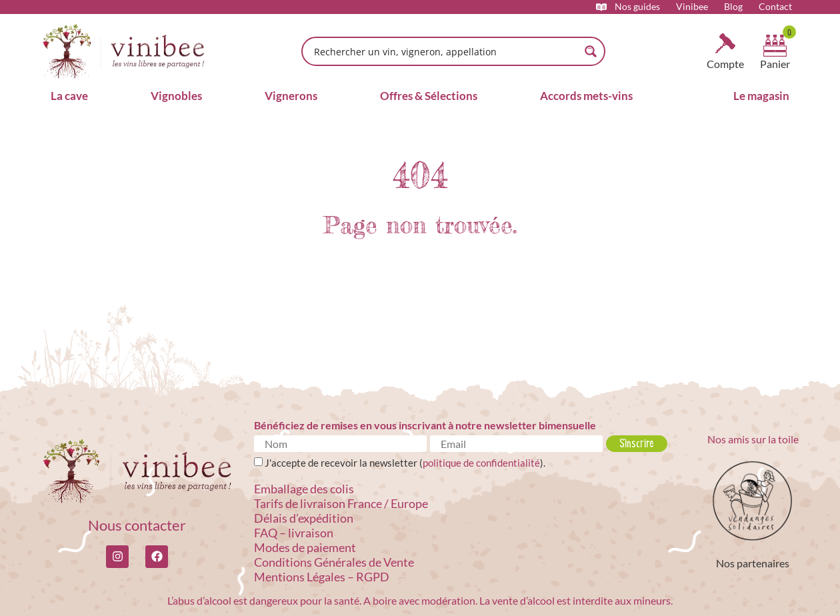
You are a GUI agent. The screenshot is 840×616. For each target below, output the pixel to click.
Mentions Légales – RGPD (322, 577)
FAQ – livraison (294, 533)
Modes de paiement (305, 547)
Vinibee (692, 7)
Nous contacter (137, 525)
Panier (775, 64)
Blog (733, 7)
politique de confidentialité (481, 463)
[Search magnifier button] (591, 51)
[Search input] (445, 51)
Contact (775, 7)
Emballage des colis (304, 489)
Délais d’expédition (304, 518)
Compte (725, 64)
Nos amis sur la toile (753, 439)
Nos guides (637, 7)
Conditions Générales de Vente (334, 562)
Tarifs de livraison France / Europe (341, 503)
